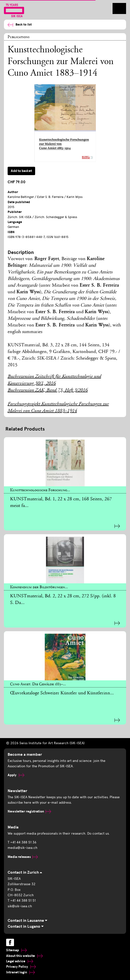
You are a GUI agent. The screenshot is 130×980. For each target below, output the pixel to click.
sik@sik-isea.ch (20, 906)
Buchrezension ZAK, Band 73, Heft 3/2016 (48, 391)
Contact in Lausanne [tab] (27, 921)
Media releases (23, 857)
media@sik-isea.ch (22, 848)
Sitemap (16, 950)
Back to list (20, 25)
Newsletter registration (29, 811)
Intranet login (21, 972)
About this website (24, 956)
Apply (16, 775)
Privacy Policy (21, 967)
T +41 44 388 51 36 (22, 842)
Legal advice (20, 961)
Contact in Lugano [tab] (26, 926)
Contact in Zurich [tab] (25, 872)
